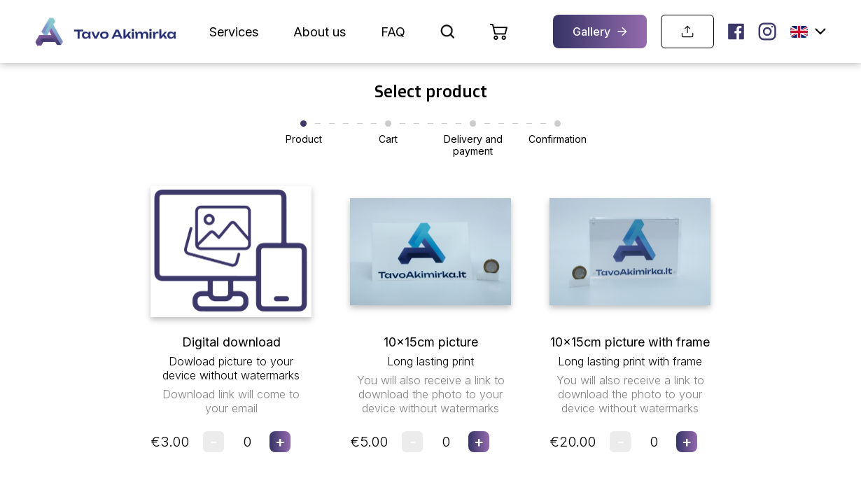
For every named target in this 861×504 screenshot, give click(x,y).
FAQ (393, 32)
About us (320, 32)
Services (234, 32)
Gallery (600, 31)
